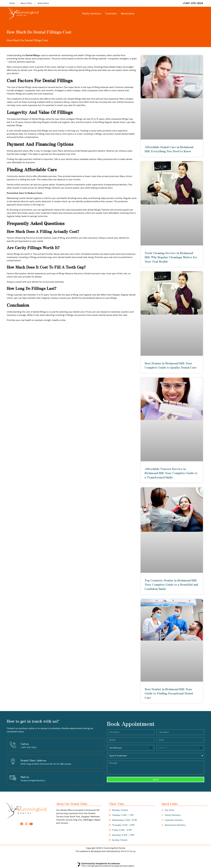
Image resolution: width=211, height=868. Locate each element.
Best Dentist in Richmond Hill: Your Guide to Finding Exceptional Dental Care (169, 693)
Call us (25, 744)
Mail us (25, 777)
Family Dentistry (92, 14)
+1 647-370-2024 (193, 3)
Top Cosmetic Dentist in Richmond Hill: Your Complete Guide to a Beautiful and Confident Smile (171, 585)
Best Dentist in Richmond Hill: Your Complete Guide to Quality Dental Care (171, 365)
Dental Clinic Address (33, 761)
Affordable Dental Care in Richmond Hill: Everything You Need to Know (169, 149)
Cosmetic (111, 14)
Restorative (128, 14)
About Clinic (27, 3)
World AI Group (128, 852)
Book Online (44, 3)
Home (12, 3)
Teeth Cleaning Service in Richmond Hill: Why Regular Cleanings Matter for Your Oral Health (171, 257)
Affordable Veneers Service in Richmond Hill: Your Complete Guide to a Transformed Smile (171, 473)
